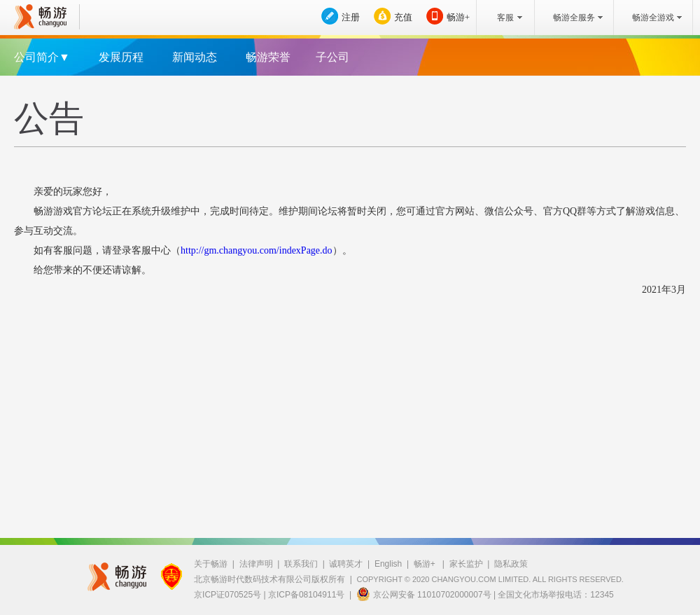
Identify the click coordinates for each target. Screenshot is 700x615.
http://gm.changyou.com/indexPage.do (257, 250)
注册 (351, 17)
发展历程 (121, 57)
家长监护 (466, 564)
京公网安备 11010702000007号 (424, 594)
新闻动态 (195, 57)
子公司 (332, 57)
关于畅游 (211, 564)
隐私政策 (511, 564)
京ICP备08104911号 (306, 595)
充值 (403, 17)
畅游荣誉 (268, 57)
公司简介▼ (42, 57)
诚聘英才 (346, 564)
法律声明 (256, 564)
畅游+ (458, 17)
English (388, 564)
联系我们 (301, 564)
